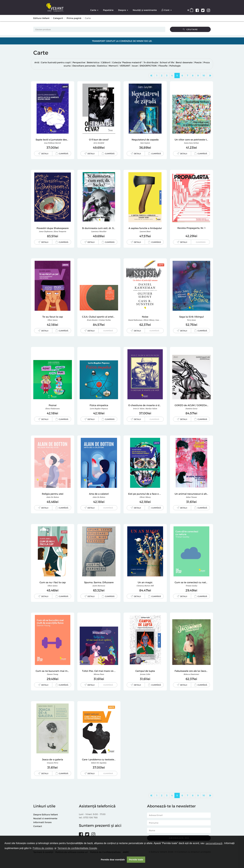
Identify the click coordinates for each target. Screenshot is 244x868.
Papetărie (108, 10)
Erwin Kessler (92, 320)
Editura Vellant (41, 18)
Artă (37, 62)
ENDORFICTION (148, 66)
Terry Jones (191, 320)
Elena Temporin (60, 231)
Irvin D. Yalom (139, 409)
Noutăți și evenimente (145, 10)
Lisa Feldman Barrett (53, 143)
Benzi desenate (184, 62)
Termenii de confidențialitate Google (77, 848)
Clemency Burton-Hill (145, 586)
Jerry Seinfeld (99, 143)
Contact (38, 826)
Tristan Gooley (191, 586)
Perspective (79, 62)
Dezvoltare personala (84, 66)
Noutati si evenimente (45, 818)
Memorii (113, 66)
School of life (167, 62)
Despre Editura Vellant (46, 814)
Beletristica (93, 62)
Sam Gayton (145, 143)
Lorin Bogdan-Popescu (99, 409)
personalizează (214, 843)
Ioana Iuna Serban (191, 143)
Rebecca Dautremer (191, 674)
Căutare (190, 29)
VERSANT (125, 66)
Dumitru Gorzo (191, 409)
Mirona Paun (99, 674)
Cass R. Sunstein (162, 320)
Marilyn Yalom (151, 409)
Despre (123, 10)
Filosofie (163, 66)
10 (204, 75)
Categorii (58, 18)
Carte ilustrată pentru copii (56, 62)
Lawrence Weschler (99, 231)
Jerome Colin (145, 674)
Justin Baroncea (99, 586)
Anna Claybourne (46, 231)
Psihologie (175, 66)
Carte (94, 10)
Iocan (135, 66)
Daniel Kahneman (135, 320)
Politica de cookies (43, 848)
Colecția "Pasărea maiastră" (127, 62)
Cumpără (63, 153)
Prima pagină (74, 18)
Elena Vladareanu (53, 409)
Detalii (45, 153)
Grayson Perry (53, 763)
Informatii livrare (42, 822)
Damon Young (53, 674)
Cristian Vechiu (105, 320)
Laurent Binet (145, 231)
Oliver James (53, 320)
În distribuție (151, 62)
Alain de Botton (53, 497)
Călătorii (106, 62)
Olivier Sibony (149, 320)
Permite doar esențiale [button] (113, 860)
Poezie (198, 62)
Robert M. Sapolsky (99, 763)
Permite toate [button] (136, 860)
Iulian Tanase (191, 497)
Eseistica (102, 66)
